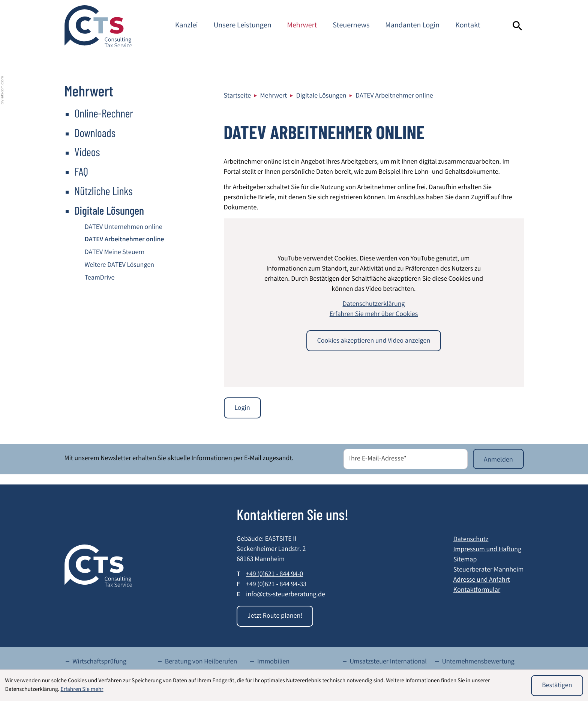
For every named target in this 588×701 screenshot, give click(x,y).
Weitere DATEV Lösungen (120, 266)
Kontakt (468, 26)
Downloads (95, 132)
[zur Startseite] (98, 26)
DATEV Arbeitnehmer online (394, 96)
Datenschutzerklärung (373, 305)
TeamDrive (100, 278)
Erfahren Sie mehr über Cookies (374, 315)
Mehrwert (302, 26)
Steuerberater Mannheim (489, 570)
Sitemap (465, 560)
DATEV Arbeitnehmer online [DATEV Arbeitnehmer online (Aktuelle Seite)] (124, 240)
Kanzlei (187, 26)
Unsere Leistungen (243, 26)
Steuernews (351, 26)
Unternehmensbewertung (478, 662)
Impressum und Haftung (487, 550)
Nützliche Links (104, 191)
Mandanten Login (412, 26)
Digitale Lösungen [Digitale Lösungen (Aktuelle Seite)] (109, 210)
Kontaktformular (477, 591)
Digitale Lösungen (321, 96)
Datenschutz (471, 540)
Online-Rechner (104, 113)
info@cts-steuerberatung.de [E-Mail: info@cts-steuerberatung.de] (286, 595)
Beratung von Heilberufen (201, 662)
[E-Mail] (406, 459)
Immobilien (273, 662)
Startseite (238, 96)
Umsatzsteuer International (388, 662)
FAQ (82, 171)
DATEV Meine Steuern (115, 253)
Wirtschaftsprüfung (99, 662)
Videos (87, 152)
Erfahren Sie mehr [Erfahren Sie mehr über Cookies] (82, 690)
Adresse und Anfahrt (482, 581)
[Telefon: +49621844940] (274, 575)
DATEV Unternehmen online (124, 228)
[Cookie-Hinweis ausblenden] (557, 686)
